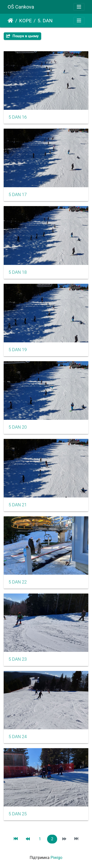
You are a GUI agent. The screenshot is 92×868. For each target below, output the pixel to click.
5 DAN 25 (18, 814)
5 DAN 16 (18, 117)
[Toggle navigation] (79, 7)
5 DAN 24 (18, 737)
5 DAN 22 (18, 582)
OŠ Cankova (21, 7)
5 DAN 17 (18, 195)
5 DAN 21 (18, 505)
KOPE (25, 21)
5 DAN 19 (18, 350)
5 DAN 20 (18, 427)
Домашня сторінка (10, 21)
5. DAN (45, 21)
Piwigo (56, 858)
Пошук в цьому (22, 36)
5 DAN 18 (18, 272)
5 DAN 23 (18, 659)
